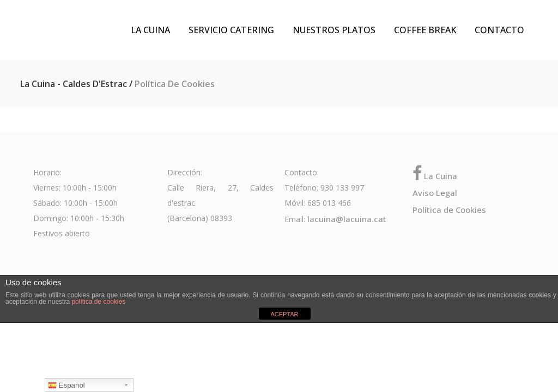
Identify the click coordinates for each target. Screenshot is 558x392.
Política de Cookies (449, 210)
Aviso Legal (435, 193)
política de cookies (98, 302)
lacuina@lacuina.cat (347, 219)
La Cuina (435, 176)
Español (66, 385)
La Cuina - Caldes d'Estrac (74, 84)
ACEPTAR (284, 314)
